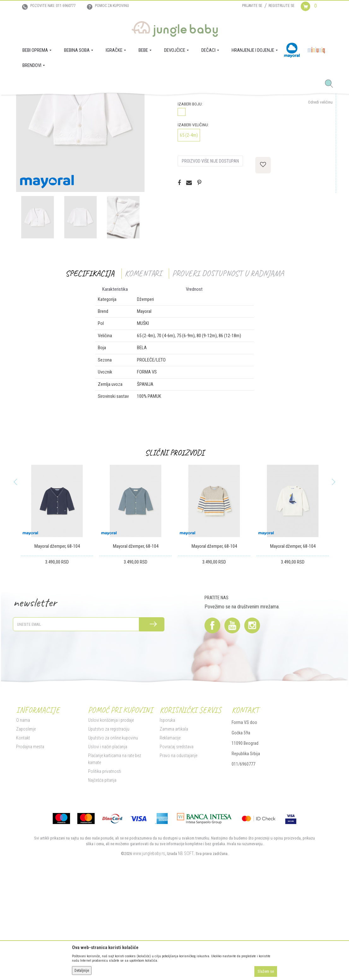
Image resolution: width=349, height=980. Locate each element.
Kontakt (23, 834)
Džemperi (94, 104)
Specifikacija (90, 369)
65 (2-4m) (189, 231)
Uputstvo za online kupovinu (113, 834)
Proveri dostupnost (206, 181)
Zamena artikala (174, 825)
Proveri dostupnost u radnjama (228, 369)
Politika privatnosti (105, 867)
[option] (80, 205)
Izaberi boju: (190, 200)
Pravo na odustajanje (178, 852)
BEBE (63, 104)
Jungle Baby (26, 104)
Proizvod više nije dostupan (210, 257)
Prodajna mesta (30, 843)
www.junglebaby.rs (149, 949)
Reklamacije (170, 834)
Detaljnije (82, 971)
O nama (23, 816)
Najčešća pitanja (102, 876)
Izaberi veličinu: (193, 221)
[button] (331, 84)
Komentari (143, 369)
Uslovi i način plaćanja (108, 843)
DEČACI (77, 104)
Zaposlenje (26, 825)
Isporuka (167, 816)
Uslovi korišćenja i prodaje (111, 816)
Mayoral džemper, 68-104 (57, 642)
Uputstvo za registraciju (109, 825)
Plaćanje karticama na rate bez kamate (115, 855)
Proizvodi (47, 104)
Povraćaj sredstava (177, 843)
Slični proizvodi (174, 549)
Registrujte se (281, 6)
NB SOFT (186, 949)
